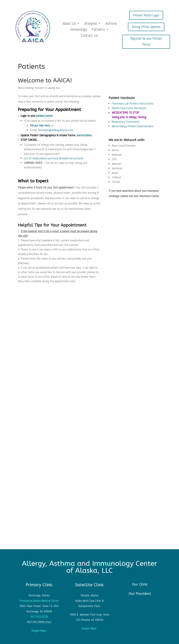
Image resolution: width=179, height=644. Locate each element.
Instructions (84, 135)
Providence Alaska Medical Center (39, 601)
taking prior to (129, 117)
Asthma (111, 24)
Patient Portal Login (146, 15)
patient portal (44, 116)
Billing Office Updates (146, 27)
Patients (98, 30)
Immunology (79, 30)
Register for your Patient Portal (146, 41)
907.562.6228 (39, 617)
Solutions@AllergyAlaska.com (56, 130)
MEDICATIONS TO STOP (125, 112)
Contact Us (90, 36)
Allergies (91, 24)
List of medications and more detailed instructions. (54, 158)
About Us (69, 24)
